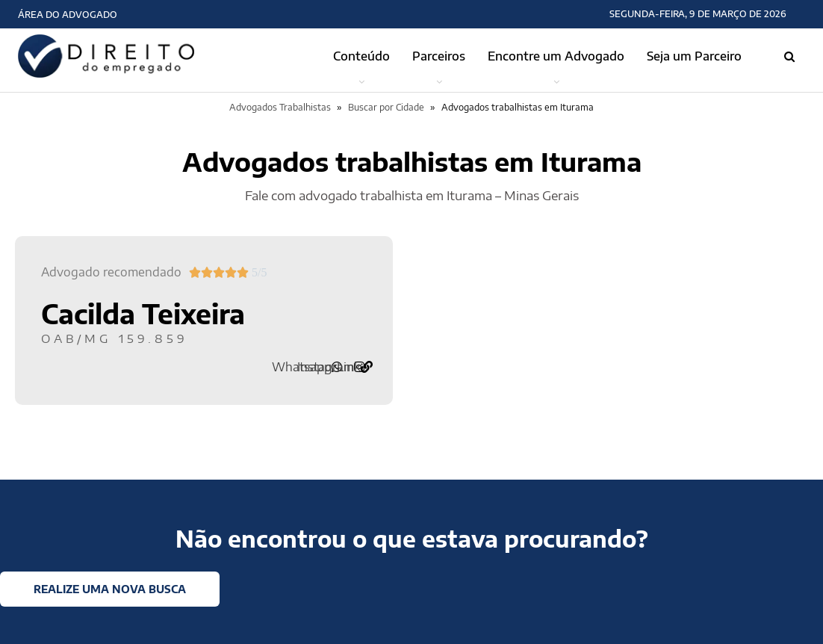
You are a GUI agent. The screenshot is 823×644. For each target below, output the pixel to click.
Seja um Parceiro (694, 56)
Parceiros (439, 56)
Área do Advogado (68, 15)
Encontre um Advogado (556, 56)
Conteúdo (361, 56)
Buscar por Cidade (386, 107)
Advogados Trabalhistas (280, 107)
